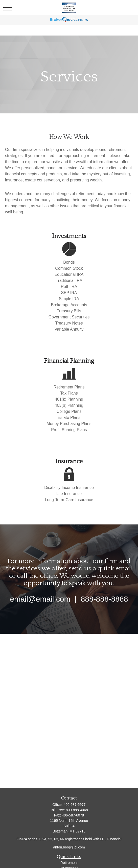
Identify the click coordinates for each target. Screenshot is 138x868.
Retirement (69, 863)
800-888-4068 (77, 810)
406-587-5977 (74, 805)
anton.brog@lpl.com (69, 847)
